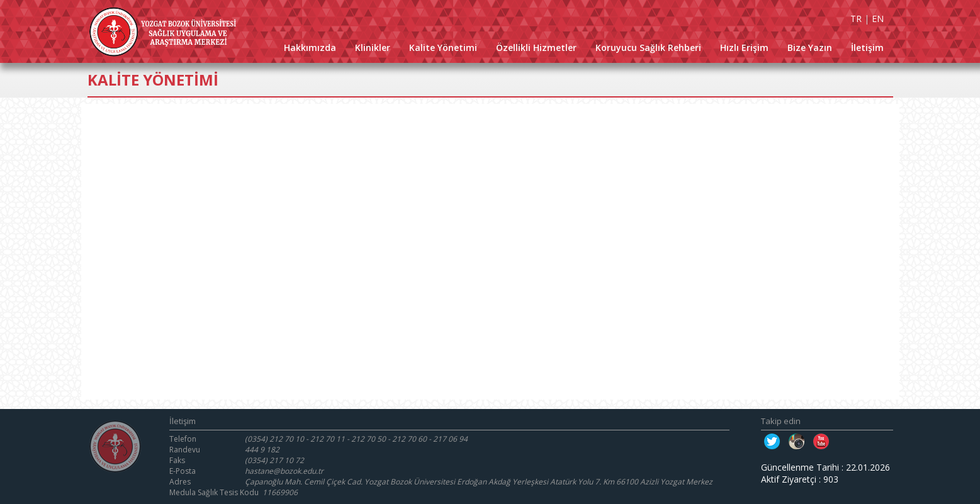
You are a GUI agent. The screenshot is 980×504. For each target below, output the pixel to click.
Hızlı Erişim (744, 48)
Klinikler (373, 48)
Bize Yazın (810, 48)
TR (856, 19)
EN (878, 19)
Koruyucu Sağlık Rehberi (648, 48)
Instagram (797, 441)
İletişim (867, 48)
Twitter (772, 441)
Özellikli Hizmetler (536, 48)
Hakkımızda (310, 48)
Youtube (821, 441)
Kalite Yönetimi (443, 48)
